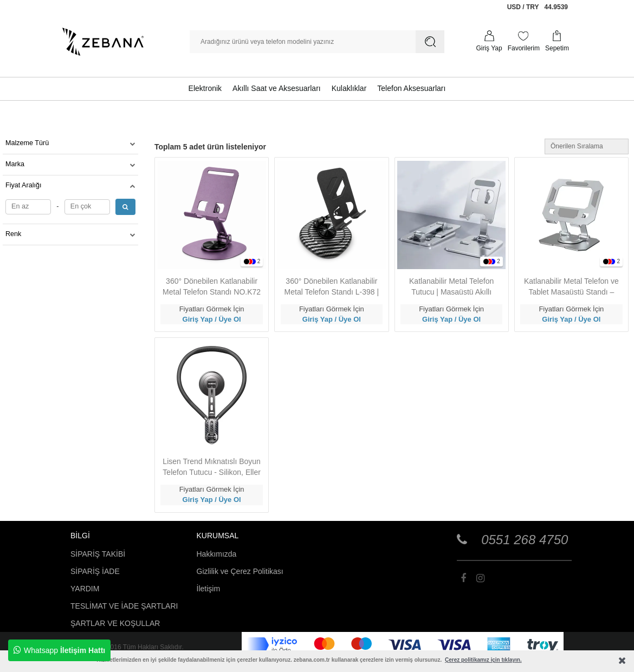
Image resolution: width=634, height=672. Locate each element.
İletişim (209, 589)
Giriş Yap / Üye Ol (212, 319)
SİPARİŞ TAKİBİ (98, 554)
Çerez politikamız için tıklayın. (483, 660)
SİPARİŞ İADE (95, 571)
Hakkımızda (217, 554)
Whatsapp (59, 650)
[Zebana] (103, 42)
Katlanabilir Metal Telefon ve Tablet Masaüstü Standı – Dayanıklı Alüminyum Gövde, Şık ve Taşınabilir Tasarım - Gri (572, 287)
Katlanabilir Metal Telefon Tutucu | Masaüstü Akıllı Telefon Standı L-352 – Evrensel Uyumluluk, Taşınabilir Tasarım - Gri (451, 287)
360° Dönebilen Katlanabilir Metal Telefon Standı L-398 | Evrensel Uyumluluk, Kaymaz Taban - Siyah (332, 287)
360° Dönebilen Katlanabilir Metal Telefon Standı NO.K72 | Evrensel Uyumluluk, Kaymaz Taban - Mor (212, 287)
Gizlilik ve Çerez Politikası (240, 571)
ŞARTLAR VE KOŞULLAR (115, 623)
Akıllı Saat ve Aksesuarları (277, 88)
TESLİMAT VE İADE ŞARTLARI (124, 606)
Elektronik (205, 88)
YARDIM (85, 589)
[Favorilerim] (524, 42)
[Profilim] (489, 42)
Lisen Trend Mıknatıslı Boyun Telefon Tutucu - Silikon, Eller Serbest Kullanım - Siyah (212, 467)
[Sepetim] (557, 42)
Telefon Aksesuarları (411, 88)
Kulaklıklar (349, 88)
